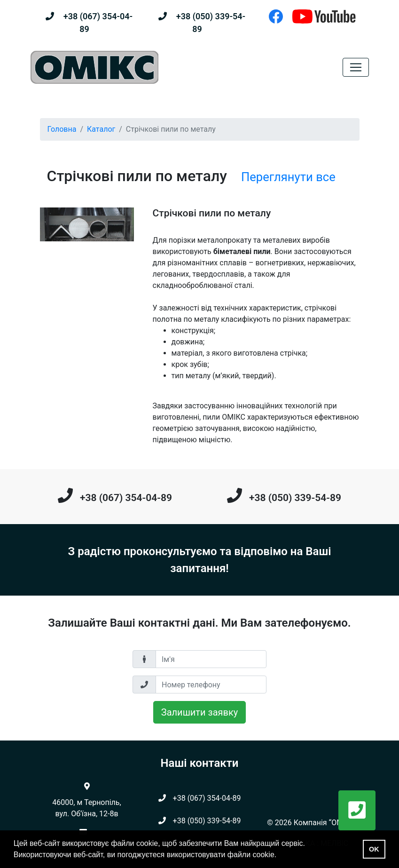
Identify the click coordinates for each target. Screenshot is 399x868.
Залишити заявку (199, 712)
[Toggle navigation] (356, 67)
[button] (357, 810)
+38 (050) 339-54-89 (295, 498)
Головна (62, 129)
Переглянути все (288, 177)
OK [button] (374, 849)
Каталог (101, 129)
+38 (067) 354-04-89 (126, 498)
